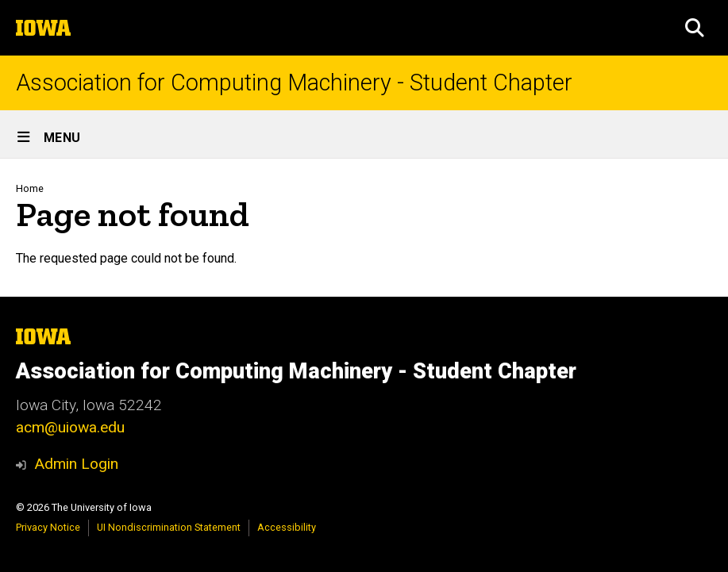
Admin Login (76, 464)
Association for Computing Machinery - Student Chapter (294, 83)
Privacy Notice (48, 527)
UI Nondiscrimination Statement (169, 527)
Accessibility (287, 527)
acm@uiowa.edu (70, 427)
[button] (695, 28)
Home (30, 188)
